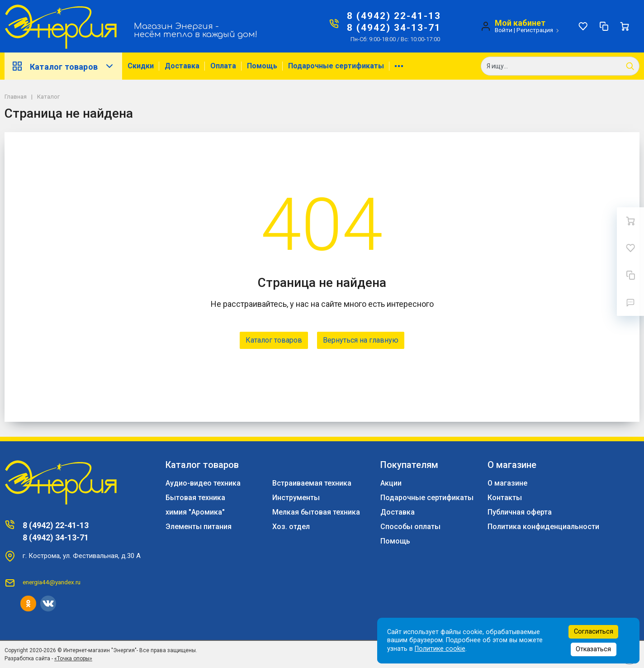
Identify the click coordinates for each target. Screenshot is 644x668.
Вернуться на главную (361, 340)
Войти (504, 30)
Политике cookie (440, 649)
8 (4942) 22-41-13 (394, 16)
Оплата (223, 66)
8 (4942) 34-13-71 (394, 28)
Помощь (262, 66)
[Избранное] (583, 26)
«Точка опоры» (73, 658)
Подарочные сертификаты (336, 66)
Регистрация (535, 30)
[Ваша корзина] (625, 26)
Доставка (182, 66)
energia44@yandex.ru (52, 582)
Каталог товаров (63, 66)
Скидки (141, 66)
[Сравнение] (604, 26)
